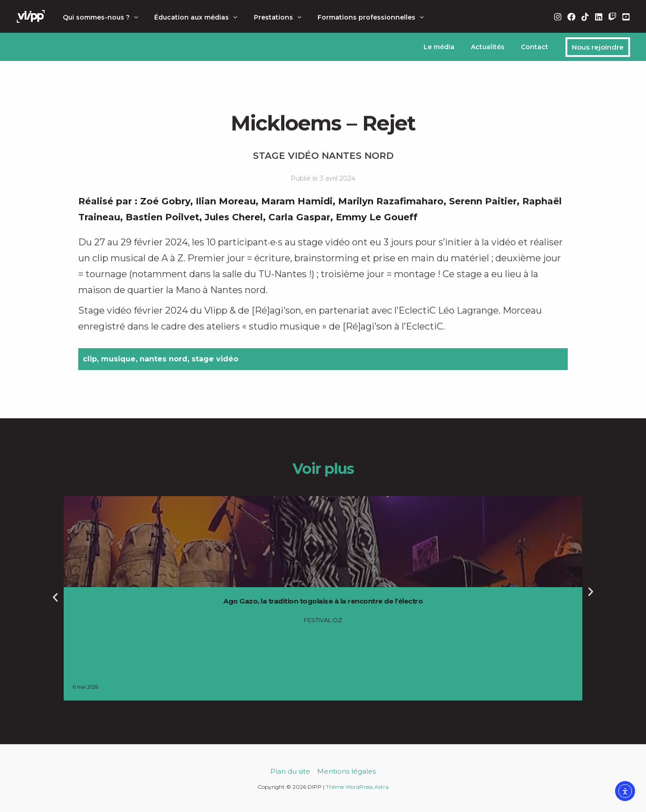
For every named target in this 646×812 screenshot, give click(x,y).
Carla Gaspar (299, 217)
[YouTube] (626, 17)
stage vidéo (215, 359)
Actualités (493, 47)
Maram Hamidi (297, 201)
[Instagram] (558, 17)
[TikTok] (585, 17)
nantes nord (164, 359)
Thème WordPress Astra (357, 787)
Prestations (268, 17)
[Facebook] (571, 17)
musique (118, 359)
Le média (448, 47)
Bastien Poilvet (162, 217)
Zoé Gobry (165, 201)
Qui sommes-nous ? (98, 17)
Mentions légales (346, 771)
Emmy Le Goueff (377, 217)
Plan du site (290, 771)
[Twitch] (612, 17)
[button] (132, 17)
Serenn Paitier (483, 201)
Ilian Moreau (226, 201)
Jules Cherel (234, 217)
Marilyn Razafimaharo (391, 201)
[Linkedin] (599, 17)
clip (90, 359)
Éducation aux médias (190, 17)
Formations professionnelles (358, 17)
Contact (536, 47)
